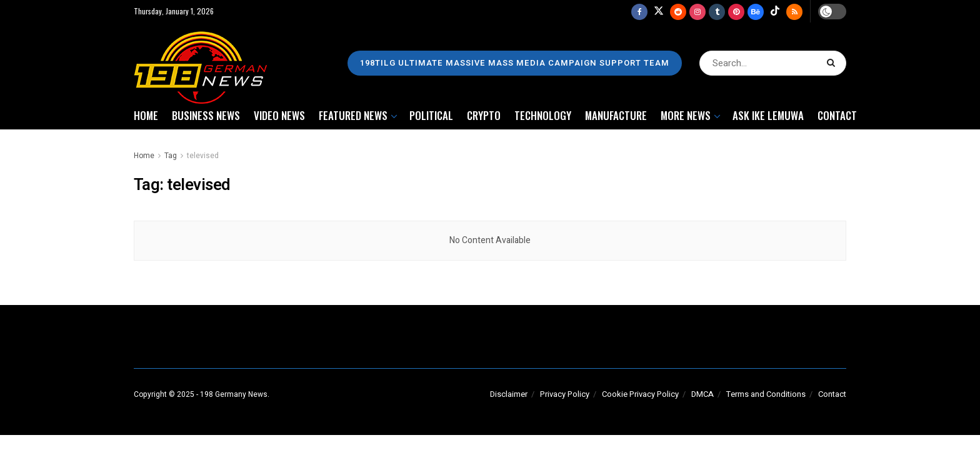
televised (203, 156)
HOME (146, 115)
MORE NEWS (686, 115)
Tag (171, 156)
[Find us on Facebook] (639, 11)
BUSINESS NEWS (206, 115)
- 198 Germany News (232, 394)
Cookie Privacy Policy (640, 394)
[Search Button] (833, 63)
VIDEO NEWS (279, 115)
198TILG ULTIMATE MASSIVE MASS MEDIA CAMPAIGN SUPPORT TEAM (515, 63)
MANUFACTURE (616, 115)
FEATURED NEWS (353, 115)
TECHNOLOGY (543, 115)
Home (144, 156)
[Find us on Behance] (756, 11)
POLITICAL (431, 115)
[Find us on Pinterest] (736, 11)
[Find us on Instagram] (697, 11)
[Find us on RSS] (794, 11)
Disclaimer (509, 394)
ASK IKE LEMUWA (768, 115)
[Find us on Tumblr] (717, 11)
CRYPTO (484, 115)
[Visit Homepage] (203, 63)
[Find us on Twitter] (659, 11)
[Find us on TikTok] (775, 11)
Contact (832, 394)
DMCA (702, 394)
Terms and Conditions (766, 394)
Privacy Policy (565, 394)
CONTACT (837, 115)
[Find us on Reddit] (678, 11)
